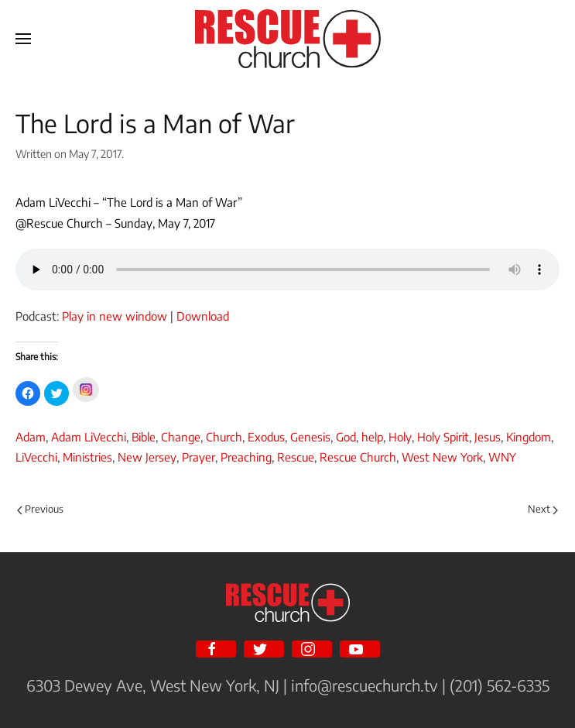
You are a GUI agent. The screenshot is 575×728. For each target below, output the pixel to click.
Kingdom (529, 437)
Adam (31, 437)
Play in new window (115, 316)
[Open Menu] (23, 39)
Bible (144, 437)
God (346, 437)
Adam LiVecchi (89, 437)
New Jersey (147, 457)
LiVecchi (36, 457)
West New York (442, 457)
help (372, 437)
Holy (400, 437)
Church (224, 437)
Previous (40, 509)
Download (203, 316)
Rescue (296, 457)
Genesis (310, 437)
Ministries (87, 457)
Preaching (246, 457)
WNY (502, 457)
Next (543, 509)
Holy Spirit (443, 437)
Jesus (488, 437)
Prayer (199, 457)
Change (181, 437)
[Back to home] (288, 39)
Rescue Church (358, 457)
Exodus (266, 437)
